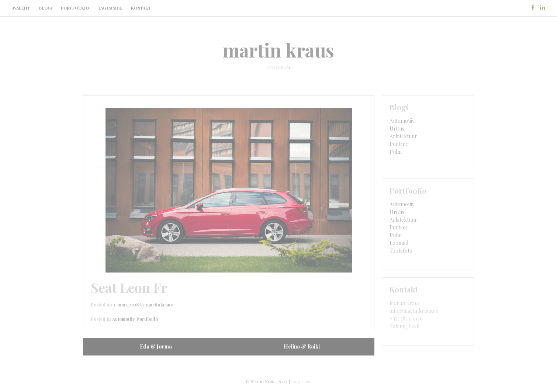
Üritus (397, 129)
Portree (399, 144)
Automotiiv (123, 319)
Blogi (46, 8)
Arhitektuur (403, 136)
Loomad (399, 243)
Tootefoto (401, 251)
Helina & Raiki (302, 346)
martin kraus (278, 50)
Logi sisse (301, 381)
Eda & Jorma (156, 346)
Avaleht (21, 8)
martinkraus (159, 305)
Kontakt (141, 8)
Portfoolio (75, 8)
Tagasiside (110, 8)
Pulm (396, 152)
